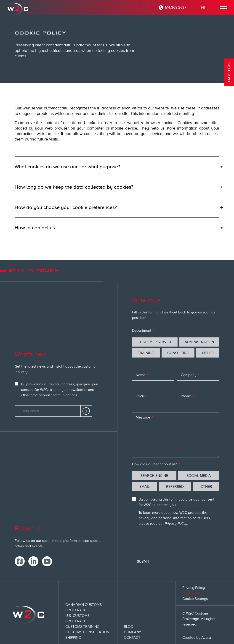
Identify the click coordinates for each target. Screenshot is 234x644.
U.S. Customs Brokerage (77, 618)
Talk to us (229, 72)
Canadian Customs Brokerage (84, 607)
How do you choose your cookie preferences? (66, 207)
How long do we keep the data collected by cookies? (74, 187)
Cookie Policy (193, 593)
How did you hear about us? (155, 464)
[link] (86, 411)
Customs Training (82, 627)
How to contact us (35, 228)
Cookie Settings (195, 599)
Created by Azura (197, 638)
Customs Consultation (87, 632)
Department (142, 331)
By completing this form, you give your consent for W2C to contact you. (176, 502)
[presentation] (167, 543)
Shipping (73, 638)
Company (133, 632)
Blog (128, 627)
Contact (132, 638)
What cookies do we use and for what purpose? (67, 167)
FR (203, 8)
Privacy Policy (176, 524)
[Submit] (143, 562)
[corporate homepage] (18, 8)
